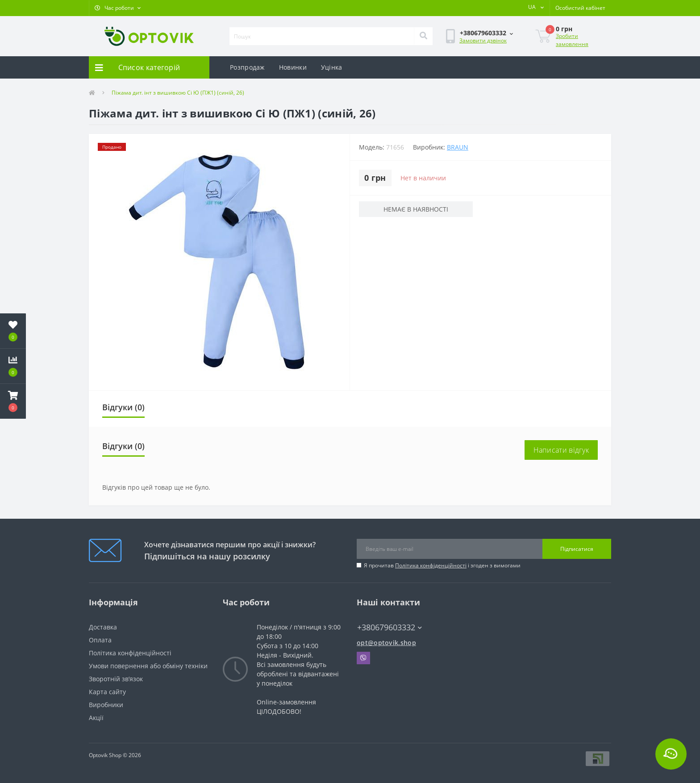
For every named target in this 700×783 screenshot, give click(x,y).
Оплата (100, 640)
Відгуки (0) (123, 407)
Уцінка (332, 67)
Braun (458, 147)
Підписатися (577, 549)
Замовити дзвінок (483, 40)
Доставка (103, 627)
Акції (96, 718)
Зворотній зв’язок (116, 679)
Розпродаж (247, 67)
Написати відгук (561, 450)
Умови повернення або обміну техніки (148, 666)
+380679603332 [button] (390, 627)
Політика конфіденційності (431, 565)
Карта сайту (107, 692)
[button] (118, 8)
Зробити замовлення (572, 40)
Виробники (106, 705)
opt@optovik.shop (386, 643)
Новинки (293, 67)
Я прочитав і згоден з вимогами (442, 565)
